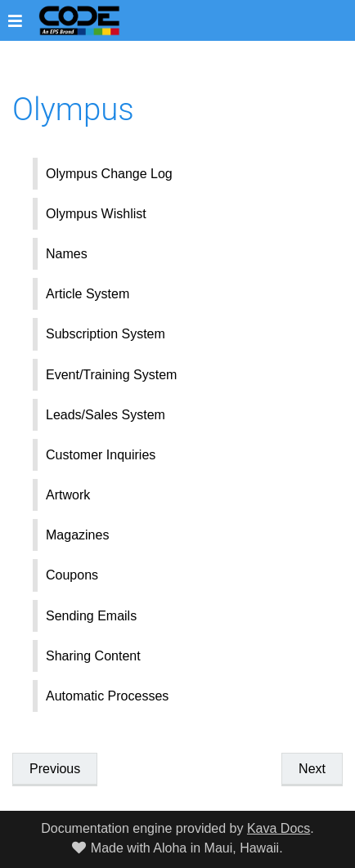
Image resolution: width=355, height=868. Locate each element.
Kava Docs (279, 828)
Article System (88, 294)
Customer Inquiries (101, 455)
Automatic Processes (107, 696)
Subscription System (106, 334)
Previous (55, 769)
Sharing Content (93, 656)
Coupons (72, 575)
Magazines (77, 535)
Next (312, 769)
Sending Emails (91, 616)
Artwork (68, 495)
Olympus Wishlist (96, 214)
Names (67, 254)
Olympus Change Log (109, 174)
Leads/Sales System (106, 415)
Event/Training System (111, 375)
